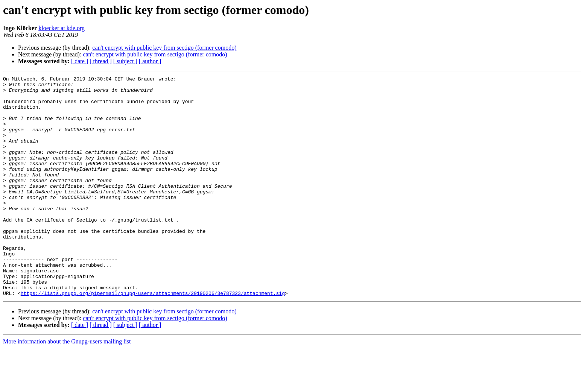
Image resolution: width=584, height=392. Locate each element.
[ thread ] (101, 61)
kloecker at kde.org (62, 28)
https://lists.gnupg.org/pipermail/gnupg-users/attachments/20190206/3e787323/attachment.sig (153, 337)
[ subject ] (125, 61)
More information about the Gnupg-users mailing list (67, 385)
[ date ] (80, 61)
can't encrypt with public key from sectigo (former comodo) (164, 48)
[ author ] (150, 61)
